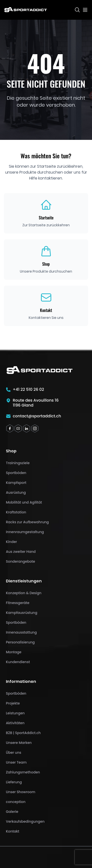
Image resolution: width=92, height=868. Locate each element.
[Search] (77, 10)
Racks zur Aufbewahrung (27, 522)
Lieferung (14, 782)
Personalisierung (20, 642)
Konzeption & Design (24, 593)
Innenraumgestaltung (25, 532)
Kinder (11, 542)
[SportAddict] (26, 10)
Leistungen (15, 713)
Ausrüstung (16, 492)
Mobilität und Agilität (24, 502)
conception (16, 802)
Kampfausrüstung (22, 613)
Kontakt (13, 831)
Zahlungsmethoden (23, 772)
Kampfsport (16, 483)
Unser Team (16, 762)
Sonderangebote (20, 561)
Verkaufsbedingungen (25, 821)
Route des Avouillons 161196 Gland (36, 403)
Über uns (13, 753)
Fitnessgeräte (18, 603)
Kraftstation (16, 512)
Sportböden (16, 473)
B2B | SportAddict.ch (23, 733)
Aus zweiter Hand (21, 552)
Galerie (12, 812)
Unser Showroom (21, 792)
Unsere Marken (19, 743)
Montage (14, 652)
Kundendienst (18, 662)
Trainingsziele (18, 463)
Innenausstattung (21, 632)
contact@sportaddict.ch (37, 416)
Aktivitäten (15, 723)
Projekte (13, 703)
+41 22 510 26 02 (28, 390)
